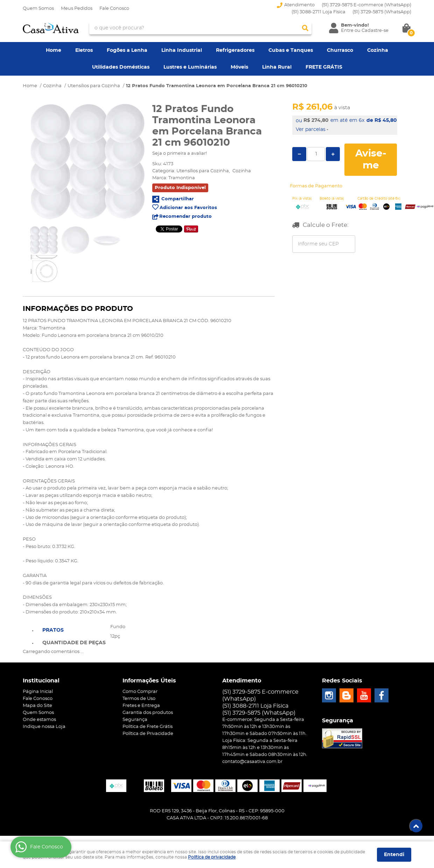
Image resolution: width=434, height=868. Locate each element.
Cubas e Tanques (291, 50)
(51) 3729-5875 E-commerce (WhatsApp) (366, 5)
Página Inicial (38, 692)
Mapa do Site (37, 706)
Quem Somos (38, 9)
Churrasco (340, 50)
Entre (347, 31)
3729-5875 (382, 12)
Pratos (53, 630)
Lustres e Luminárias (190, 67)
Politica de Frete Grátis (148, 727)
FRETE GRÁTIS (324, 67)
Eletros (84, 50)
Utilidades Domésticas (121, 67)
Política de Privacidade (148, 734)
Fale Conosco (114, 9)
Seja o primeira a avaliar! (180, 154)
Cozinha (378, 50)
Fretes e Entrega (141, 706)
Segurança (135, 720)
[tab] (74, 630)
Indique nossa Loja (44, 727)
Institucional (41, 681)
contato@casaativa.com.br (252, 762)
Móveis (239, 67)
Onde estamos (39, 720)
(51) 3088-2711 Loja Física (318, 12)
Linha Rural (277, 67)
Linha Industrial (182, 50)
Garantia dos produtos (148, 713)
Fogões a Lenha (127, 50)
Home (54, 50)
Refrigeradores (235, 50)
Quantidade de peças (74, 643)
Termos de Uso (139, 699)
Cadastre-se (375, 31)
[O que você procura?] (305, 28)
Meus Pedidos (77, 9)
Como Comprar (140, 692)
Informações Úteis (149, 681)
